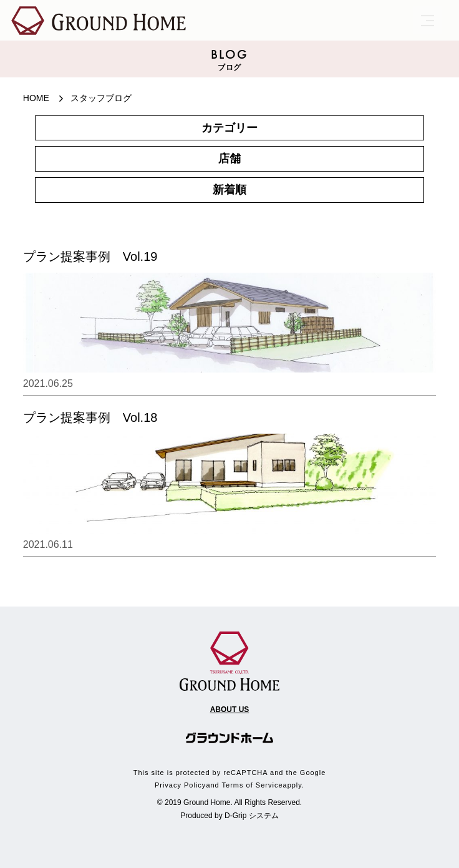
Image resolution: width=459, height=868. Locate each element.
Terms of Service (253, 785)
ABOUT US (230, 710)
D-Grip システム (252, 816)
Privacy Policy (180, 785)
